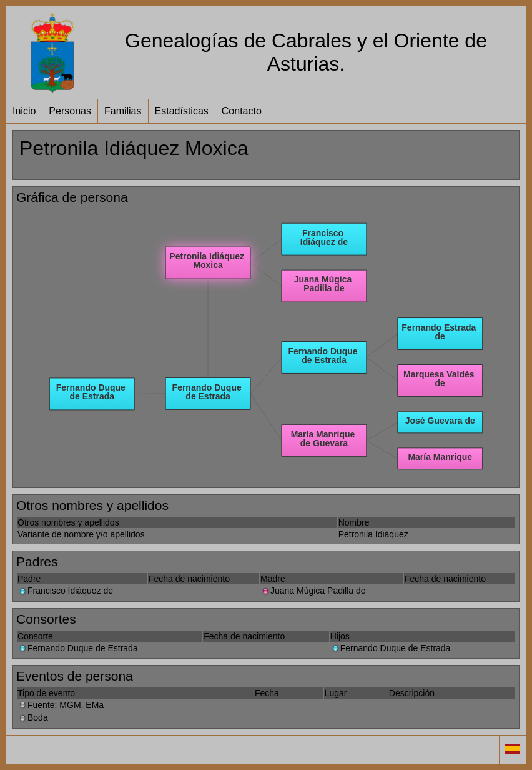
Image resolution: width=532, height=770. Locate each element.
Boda (33, 717)
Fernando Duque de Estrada (78, 648)
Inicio (24, 111)
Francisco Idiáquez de (65, 591)
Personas (70, 111)
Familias (123, 111)
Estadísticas (182, 111)
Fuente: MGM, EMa (61, 705)
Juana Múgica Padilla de (313, 591)
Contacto (242, 111)
